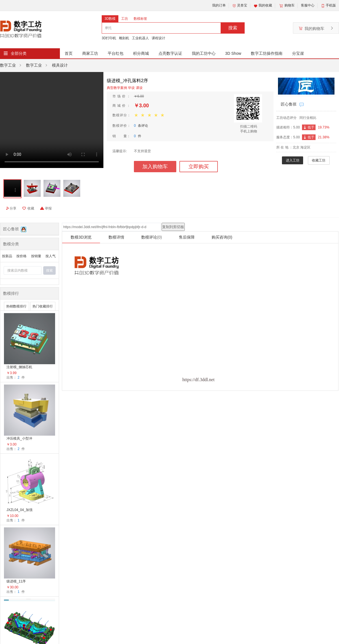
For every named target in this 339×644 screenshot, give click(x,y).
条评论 (141, 126)
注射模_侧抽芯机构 (19, 367)
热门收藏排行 (43, 306)
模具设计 (60, 65)
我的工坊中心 (204, 53)
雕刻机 (124, 38)
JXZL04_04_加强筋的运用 (19, 510)
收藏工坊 (319, 160)
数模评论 (152, 237)
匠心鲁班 (289, 104)
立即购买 (199, 167)
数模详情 (116, 237)
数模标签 (140, 19)
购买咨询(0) (222, 237)
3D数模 (110, 19)
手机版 (331, 5)
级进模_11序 (16, 581)
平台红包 (116, 53)
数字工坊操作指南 (267, 53)
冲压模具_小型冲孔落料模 (19, 439)
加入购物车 (155, 167)
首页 (69, 53)
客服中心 (308, 5)
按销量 (36, 256)
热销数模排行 (16, 306)
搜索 (233, 28)
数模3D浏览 (81, 237)
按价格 (21, 256)
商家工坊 (90, 53)
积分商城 (141, 53)
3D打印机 (109, 38)
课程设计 (158, 38)
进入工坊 (293, 160)
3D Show (233, 53)
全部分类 (19, 53)
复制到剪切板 (173, 227)
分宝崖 (298, 53)
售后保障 (187, 237)
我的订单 (219, 5)
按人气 (51, 256)
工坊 (125, 19)
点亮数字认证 (170, 53)
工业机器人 (140, 38)
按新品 (7, 256)
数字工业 (8, 65)
